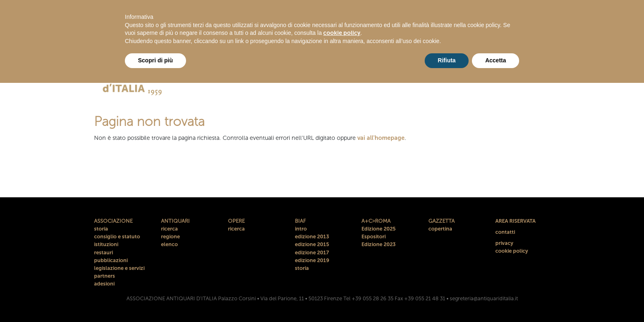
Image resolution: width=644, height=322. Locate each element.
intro (301, 229)
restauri (103, 252)
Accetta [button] (496, 60)
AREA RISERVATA (515, 221)
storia (101, 229)
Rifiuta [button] (447, 60)
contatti (505, 232)
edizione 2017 (312, 252)
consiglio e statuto (117, 236)
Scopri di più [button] (155, 60)
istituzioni (106, 244)
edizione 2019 (312, 260)
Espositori (374, 236)
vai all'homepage (381, 138)
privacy (504, 243)
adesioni (104, 284)
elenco (169, 244)
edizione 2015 (312, 244)
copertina (440, 229)
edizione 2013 (312, 236)
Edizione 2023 (378, 244)
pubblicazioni (111, 260)
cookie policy (512, 251)
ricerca (169, 229)
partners (105, 276)
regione (170, 236)
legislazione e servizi (119, 268)
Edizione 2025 (378, 229)
